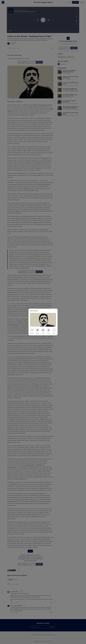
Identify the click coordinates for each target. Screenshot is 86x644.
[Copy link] (32, 330)
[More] (54, 330)
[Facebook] (38, 330)
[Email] (43, 330)
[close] (56, 311)
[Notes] (49, 330)
